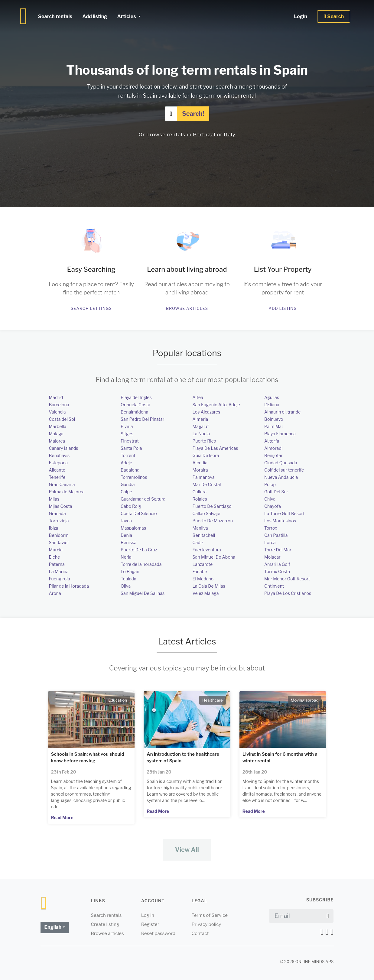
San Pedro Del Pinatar (143, 419)
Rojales (200, 499)
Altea (198, 397)
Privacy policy (206, 924)
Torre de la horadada (141, 564)
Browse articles (187, 308)
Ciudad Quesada (281, 463)
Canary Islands (64, 448)
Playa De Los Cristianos (288, 593)
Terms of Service (210, 915)
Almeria (200, 419)
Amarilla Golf (277, 564)
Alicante (57, 470)
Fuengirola (60, 579)
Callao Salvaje (207, 513)
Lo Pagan (130, 571)
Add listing (283, 308)
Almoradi (273, 448)
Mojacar (272, 557)
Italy (229, 135)
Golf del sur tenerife (284, 470)
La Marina (59, 571)
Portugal (204, 135)
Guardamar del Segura (143, 499)
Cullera (200, 492)
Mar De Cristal (207, 484)
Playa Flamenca (280, 434)
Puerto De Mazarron (213, 521)
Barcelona (59, 405)
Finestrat (130, 441)
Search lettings (91, 308)
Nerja (126, 557)
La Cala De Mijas (209, 586)
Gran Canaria (62, 484)
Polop (270, 484)
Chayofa (273, 506)
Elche (55, 557)
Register (150, 924)
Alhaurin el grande (282, 412)
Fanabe (200, 571)
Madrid (56, 397)
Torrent (128, 455)
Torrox (271, 528)
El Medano (203, 579)
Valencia (57, 412)
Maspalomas (133, 528)
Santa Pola (131, 448)
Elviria (127, 426)
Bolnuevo (274, 419)
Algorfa (272, 441)
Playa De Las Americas (215, 448)
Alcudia (200, 463)
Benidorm (59, 535)
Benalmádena (134, 412)
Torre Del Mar (278, 550)
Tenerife (57, 477)
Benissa (128, 542)
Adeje (126, 463)
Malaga (56, 434)
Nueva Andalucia (281, 477)
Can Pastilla (276, 535)
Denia (126, 535)
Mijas (54, 499)
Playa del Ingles (136, 397)
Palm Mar (274, 426)
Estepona (59, 463)
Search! (193, 114)
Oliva (126, 586)
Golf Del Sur (276, 492)
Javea (126, 521)
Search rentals (55, 16)
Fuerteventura (207, 550)
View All (187, 850)
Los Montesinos (280, 521)
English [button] (53, 927)
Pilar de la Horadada (69, 586)
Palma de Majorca (67, 492)
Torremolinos (134, 477)
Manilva (200, 528)
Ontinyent (274, 586)
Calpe (126, 492)
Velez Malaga (206, 593)
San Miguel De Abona (214, 557)
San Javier (59, 542)
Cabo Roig (131, 506)
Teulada (128, 579)
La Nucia (201, 434)
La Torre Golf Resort (285, 513)
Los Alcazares (207, 412)
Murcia (56, 550)
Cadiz (198, 542)
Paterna (57, 564)
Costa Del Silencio (139, 513)
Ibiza (54, 528)
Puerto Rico (204, 441)
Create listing (105, 924)
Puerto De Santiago (212, 506)
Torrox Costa (277, 571)
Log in (148, 915)
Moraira (200, 470)
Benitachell (204, 535)
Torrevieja (59, 521)
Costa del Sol (62, 419)
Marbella (58, 426)
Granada (57, 513)
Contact (200, 933)
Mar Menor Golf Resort (287, 579)
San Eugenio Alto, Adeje (216, 405)
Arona (55, 593)
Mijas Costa (61, 506)
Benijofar (273, 455)
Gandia (128, 484)
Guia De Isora (206, 455)
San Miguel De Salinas (143, 593)
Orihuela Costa (135, 405)
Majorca (57, 441)
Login (301, 16)
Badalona (130, 470)
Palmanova (204, 477)
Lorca (270, 542)
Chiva (270, 499)
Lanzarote (203, 564)
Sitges (127, 434)
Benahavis (59, 455)
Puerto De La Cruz (139, 550)
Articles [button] (127, 16)
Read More (62, 818)
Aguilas (272, 397)
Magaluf (201, 426)
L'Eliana (272, 405)
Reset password (158, 933)
